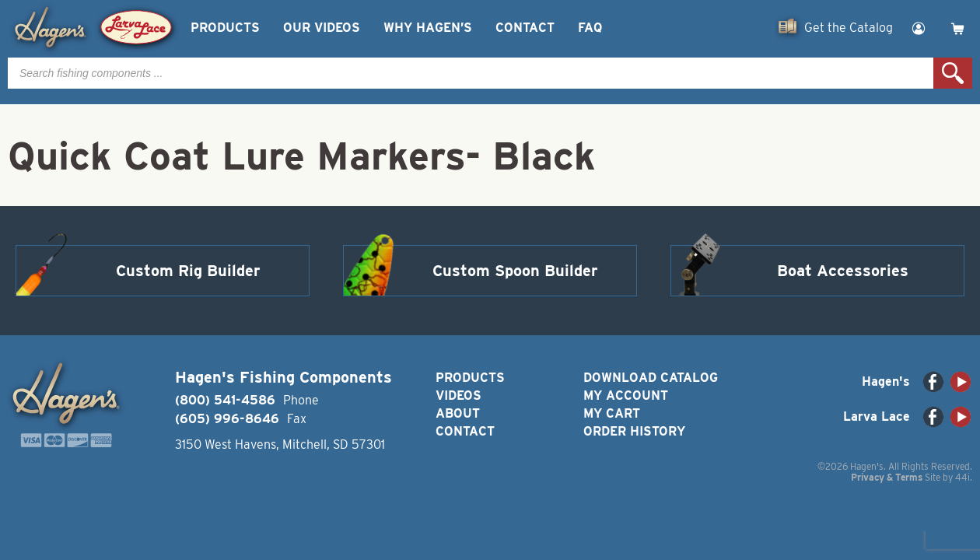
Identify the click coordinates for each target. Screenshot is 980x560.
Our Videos (322, 28)
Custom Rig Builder (188, 271)
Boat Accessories (843, 271)
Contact (525, 28)
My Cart (612, 413)
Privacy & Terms (887, 477)
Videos (458, 395)
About (458, 413)
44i (962, 477)
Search (953, 73)
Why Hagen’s (428, 28)
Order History (634, 431)
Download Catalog (651, 378)
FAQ (590, 28)
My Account (626, 395)
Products (225, 28)
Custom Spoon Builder (515, 271)
